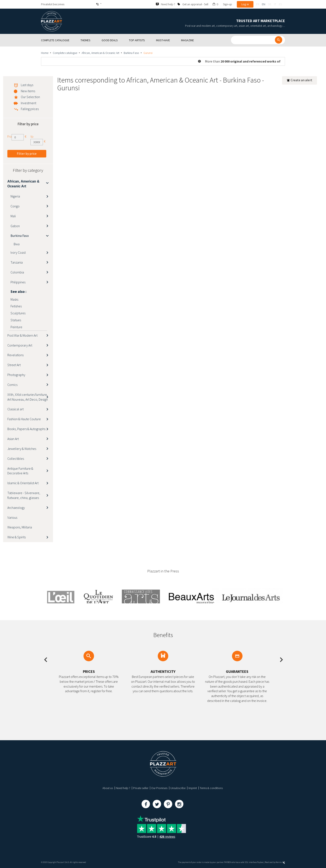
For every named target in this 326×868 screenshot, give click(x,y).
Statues (16, 320)
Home (45, 53)
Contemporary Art (20, 345)
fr (258, 4)
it (275, 4)
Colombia (17, 272)
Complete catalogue (65, 53)
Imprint (193, 788)
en (264, 4)
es (280, 4)
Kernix (280, 862)
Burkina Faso (131, 53)
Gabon (15, 226)
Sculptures (18, 313)
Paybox (260, 862)
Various (12, 517)
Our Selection (30, 97)
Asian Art (13, 439)
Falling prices (30, 109)
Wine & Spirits (17, 537)
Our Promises (159, 788)
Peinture (16, 327)
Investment (28, 103)
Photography (16, 375)
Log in (245, 4)
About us (108, 788)
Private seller (141, 788)
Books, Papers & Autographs (26, 429)
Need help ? (123, 788)
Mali (13, 216)
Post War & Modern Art (22, 335)
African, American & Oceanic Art (100, 53)
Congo (15, 206)
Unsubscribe (178, 788)
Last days (27, 85)
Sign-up (227, 4)
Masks (14, 299)
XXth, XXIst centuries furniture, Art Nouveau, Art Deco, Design (28, 397)
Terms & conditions (211, 788)
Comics (12, 385)
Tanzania (17, 262)
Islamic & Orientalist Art (23, 483)
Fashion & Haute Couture (24, 419)
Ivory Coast (18, 252)
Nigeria (15, 196)
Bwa (17, 244)
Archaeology (16, 508)
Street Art (14, 365)
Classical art (15, 409)
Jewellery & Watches (22, 449)
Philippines (18, 282)
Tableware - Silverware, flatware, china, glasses (24, 495)
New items (28, 91)
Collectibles (16, 459)
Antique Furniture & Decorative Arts (20, 471)
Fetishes (16, 306)
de (270, 4)
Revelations (15, 355)
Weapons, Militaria (20, 527)
